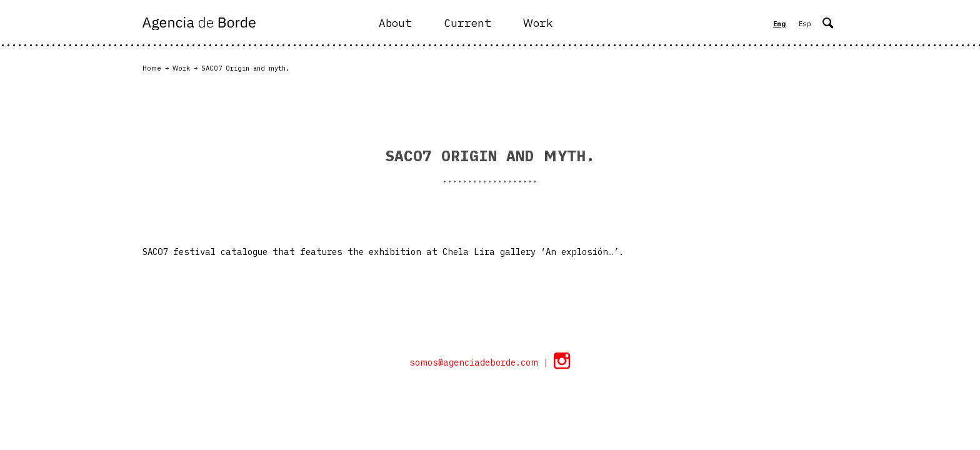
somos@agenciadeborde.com (476, 362)
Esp (805, 24)
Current (467, 23)
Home (152, 68)
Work (538, 23)
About (395, 23)
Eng (779, 24)
